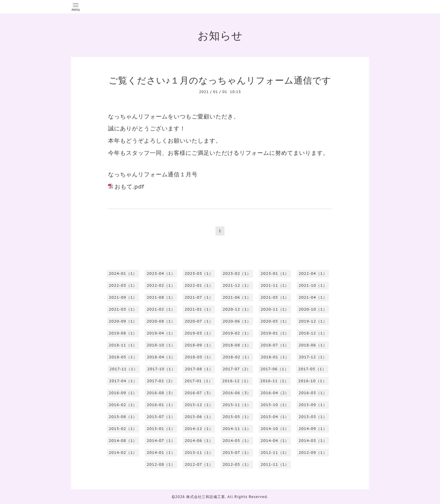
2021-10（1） (313, 285)
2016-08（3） (161, 393)
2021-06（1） (237, 297)
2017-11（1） (124, 369)
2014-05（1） (237, 441)
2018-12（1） (313, 333)
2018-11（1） (123, 345)
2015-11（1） (237, 405)
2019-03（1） (199, 333)
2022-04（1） (313, 273)
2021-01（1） (199, 309)
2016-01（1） (161, 405)
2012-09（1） (313, 453)
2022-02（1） (161, 285)
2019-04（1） (161, 333)
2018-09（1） (199, 345)
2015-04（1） (275, 417)
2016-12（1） (237, 381)
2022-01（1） (199, 285)
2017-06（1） (274, 369)
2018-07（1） (275, 345)
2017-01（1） (199, 381)
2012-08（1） (161, 464)
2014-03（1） (313, 441)
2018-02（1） (237, 357)
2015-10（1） (275, 405)
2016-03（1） (313, 393)
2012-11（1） (275, 453)
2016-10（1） (312, 381)
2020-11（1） (275, 309)
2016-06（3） (237, 393)
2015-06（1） (199, 417)
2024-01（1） (123, 273)
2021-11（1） (275, 285)
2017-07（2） (237, 369)
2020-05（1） (275, 321)
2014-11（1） (237, 429)
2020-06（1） (237, 321)
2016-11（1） (274, 381)
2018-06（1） (313, 345)
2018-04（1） (161, 357)
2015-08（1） (123, 417)
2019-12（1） (313, 321)
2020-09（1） (123, 321)
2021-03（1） (123, 309)
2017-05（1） (312, 369)
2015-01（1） (161, 429)
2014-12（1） (199, 429)
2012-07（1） (199, 464)
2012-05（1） (237, 464)
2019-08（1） (123, 333)
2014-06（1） (199, 441)
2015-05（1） (237, 417)
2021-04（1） (313, 297)
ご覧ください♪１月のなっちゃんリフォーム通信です (220, 80)
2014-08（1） (123, 441)
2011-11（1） (275, 464)
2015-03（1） (313, 417)
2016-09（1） (123, 393)
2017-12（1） (313, 357)
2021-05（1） (275, 297)
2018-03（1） (199, 357)
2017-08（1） (199, 369)
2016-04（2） (275, 393)
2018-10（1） (161, 345)
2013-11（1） (199, 453)
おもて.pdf (129, 187)
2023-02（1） (237, 273)
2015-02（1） (123, 429)
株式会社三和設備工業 (206, 497)
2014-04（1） (275, 441)
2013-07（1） (237, 453)
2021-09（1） (123, 297)
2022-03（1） (123, 285)
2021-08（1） (161, 297)
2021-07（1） (199, 297)
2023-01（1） (275, 273)
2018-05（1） (123, 357)
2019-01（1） (275, 333)
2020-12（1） (237, 309)
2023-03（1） (199, 273)
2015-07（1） (161, 417)
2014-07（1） (161, 441)
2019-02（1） (237, 333)
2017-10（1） (161, 369)
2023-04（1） (161, 273)
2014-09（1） (313, 429)
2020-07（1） (199, 321)
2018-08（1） (237, 345)
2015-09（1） (313, 405)
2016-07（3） (199, 393)
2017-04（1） (123, 381)
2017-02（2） (161, 381)
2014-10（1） (275, 429)
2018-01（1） (275, 357)
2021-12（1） (237, 285)
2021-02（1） (161, 309)
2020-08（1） (161, 321)
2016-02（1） (123, 405)
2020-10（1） (313, 309)
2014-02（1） (123, 453)
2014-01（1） (161, 453)
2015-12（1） (199, 405)
